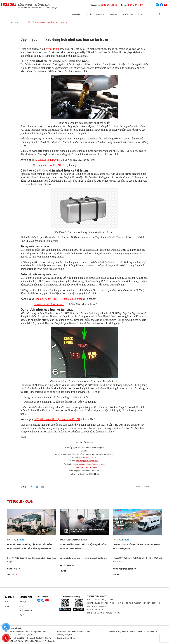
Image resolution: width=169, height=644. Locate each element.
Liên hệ (140, 14)
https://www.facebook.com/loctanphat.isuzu (89, 464)
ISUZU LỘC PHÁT (25, 597)
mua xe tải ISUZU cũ (53, 165)
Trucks (22, 540)
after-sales (76, 540)
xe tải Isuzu (53, 49)
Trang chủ (14, 22)
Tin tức (89, 14)
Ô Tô (7, 602)
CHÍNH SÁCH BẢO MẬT (13, 628)
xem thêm (12, 574)
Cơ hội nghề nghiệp (26, 611)
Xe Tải (7, 606)
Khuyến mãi (132, 569)
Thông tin (17, 569)
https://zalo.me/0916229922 (86, 467)
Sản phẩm (10, 597)
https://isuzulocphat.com (88, 457)
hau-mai (84, 540)
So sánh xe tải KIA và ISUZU (50, 160)
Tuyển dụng (128, 14)
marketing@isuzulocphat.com (87, 461)
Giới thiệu (22, 602)
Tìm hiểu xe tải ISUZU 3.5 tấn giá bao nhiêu (58, 299)
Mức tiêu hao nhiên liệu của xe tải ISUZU (57, 419)
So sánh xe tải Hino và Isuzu (49, 304)
